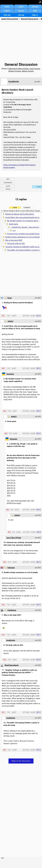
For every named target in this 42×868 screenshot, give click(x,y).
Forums (21, 11)
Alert (8, 186)
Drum (10, 298)
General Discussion (30, 19)
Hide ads (7, 15)
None (15, 208)
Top (9, 316)
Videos (7, 11)
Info (8, 179)
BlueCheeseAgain (12, 665)
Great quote (13, 224)
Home (7, 7)
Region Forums (28, 71)
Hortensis (10, 374)
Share (33, 316)
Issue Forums (35, 69)
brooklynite (14, 81)
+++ (14, 230)
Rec (3, 316)
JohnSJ (10, 321)
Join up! (21, 15)
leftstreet (11, 568)
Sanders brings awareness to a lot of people (22, 237)
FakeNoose (12, 610)
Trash (8, 189)
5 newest (27, 208)
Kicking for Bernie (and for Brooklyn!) (20, 214)
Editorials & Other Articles (19, 69)
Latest (21, 7)
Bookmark (8, 183)
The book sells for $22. (16, 244)
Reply (39, 316)
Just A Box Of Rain (14, 538)
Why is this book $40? (14, 240)
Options (26, 316)
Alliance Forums (15, 71)
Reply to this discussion (21, 761)
